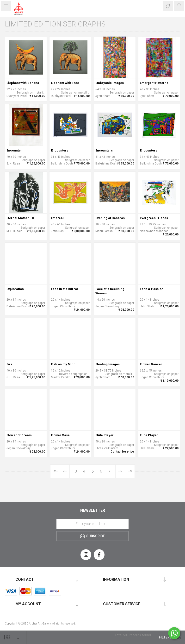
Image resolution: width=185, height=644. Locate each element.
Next (120, 471)
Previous (65, 471)
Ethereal (57, 218)
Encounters (60, 150)
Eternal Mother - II (20, 218)
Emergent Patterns (154, 83)
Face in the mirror (65, 289)
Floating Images (108, 364)
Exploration (15, 289)
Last (130, 471)
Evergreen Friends (154, 218)
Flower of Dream (19, 435)
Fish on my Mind (63, 364)
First (55, 471)
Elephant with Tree (65, 83)
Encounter (14, 150)
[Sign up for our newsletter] (92, 524)
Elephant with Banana (23, 83)
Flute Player (105, 435)
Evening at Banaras (110, 218)
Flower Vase (60, 435)
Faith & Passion (152, 289)
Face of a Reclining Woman (110, 291)
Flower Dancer (151, 364)
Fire (9, 364)
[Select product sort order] (20, 637)
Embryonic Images (110, 83)
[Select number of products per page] (7, 637)
